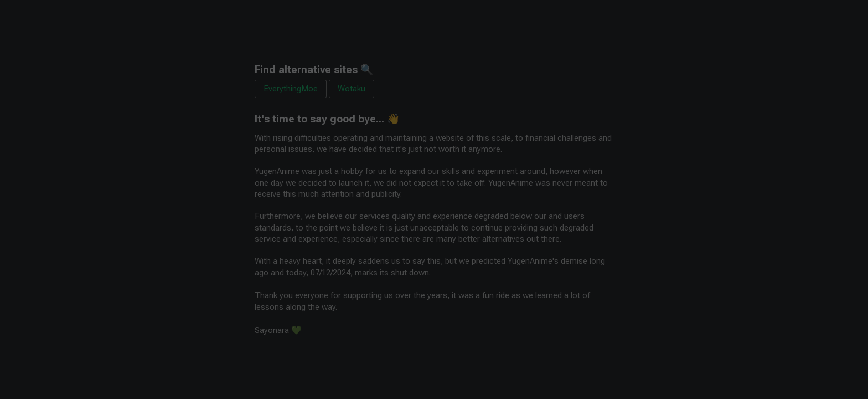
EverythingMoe (291, 89)
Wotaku (352, 89)
